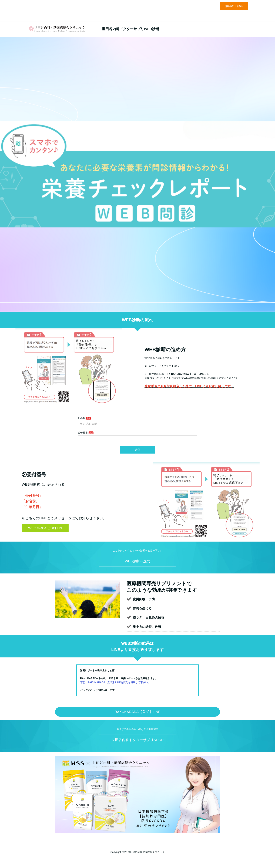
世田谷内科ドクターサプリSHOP (138, 740)
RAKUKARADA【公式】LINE (45, 528)
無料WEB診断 (234, 6)
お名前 (82, 418)
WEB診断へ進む (137, 561)
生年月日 (83, 433)
